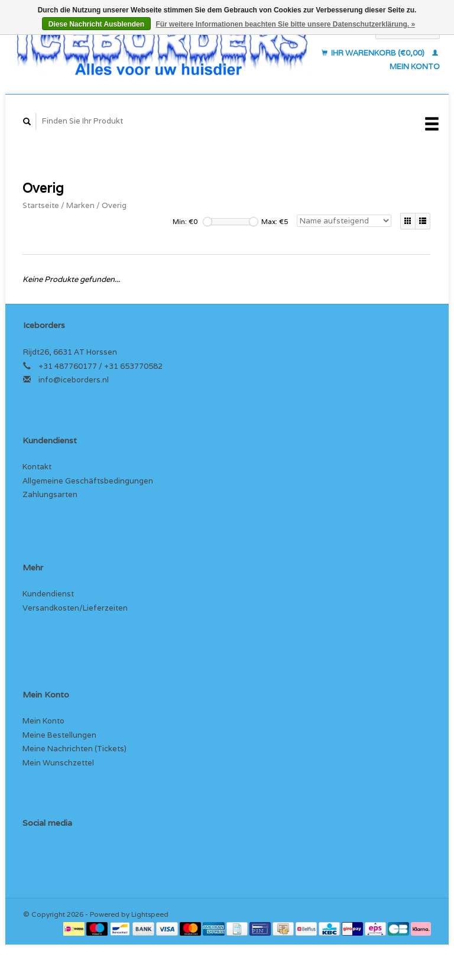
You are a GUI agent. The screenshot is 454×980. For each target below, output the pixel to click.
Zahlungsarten (50, 494)
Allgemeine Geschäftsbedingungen (88, 481)
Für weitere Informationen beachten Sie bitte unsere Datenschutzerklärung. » (285, 24)
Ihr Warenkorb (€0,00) (374, 53)
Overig (114, 205)
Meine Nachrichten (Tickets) (74, 749)
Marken (80, 205)
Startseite (41, 205)
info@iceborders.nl (74, 380)
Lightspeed (150, 914)
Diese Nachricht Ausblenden (96, 24)
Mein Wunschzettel (58, 763)
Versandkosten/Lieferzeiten (75, 608)
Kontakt (37, 467)
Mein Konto (43, 721)
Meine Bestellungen (59, 735)
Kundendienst (48, 594)
